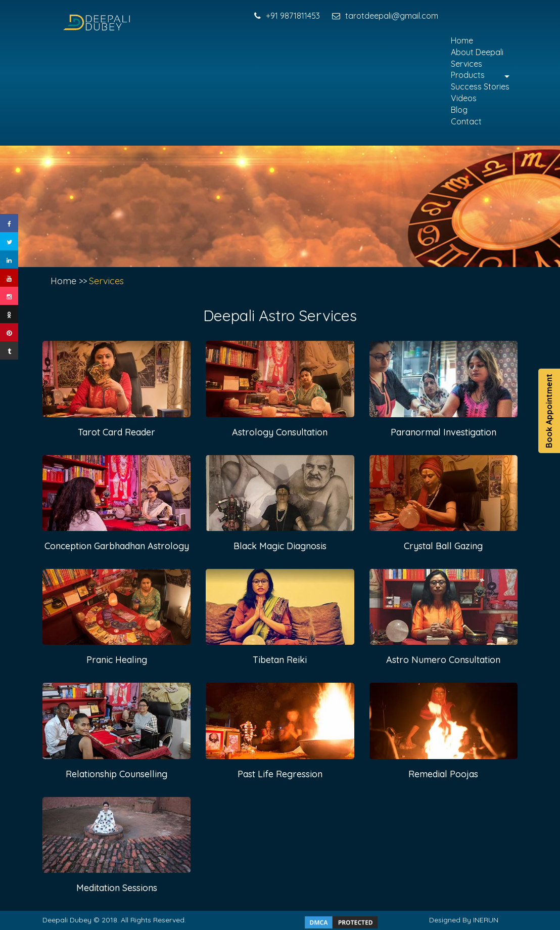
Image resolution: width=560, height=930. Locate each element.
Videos (464, 98)
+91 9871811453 (287, 16)
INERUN (486, 920)
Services (466, 64)
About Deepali (477, 52)
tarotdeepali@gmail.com (385, 16)
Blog (459, 110)
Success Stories (480, 86)
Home (462, 40)
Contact (466, 121)
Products (468, 75)
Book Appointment (549, 411)
